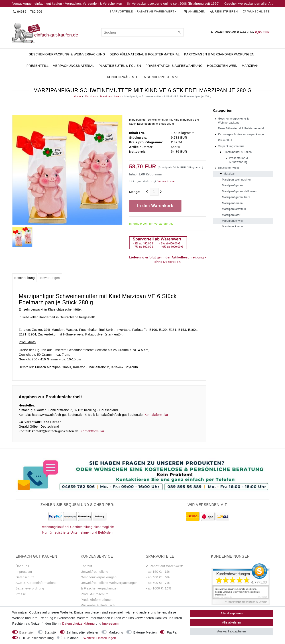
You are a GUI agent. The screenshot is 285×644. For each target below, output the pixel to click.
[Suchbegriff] (142, 32)
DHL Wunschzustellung (37, 638)
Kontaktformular (156, 415)
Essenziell (27, 632)
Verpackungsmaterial (74, 66)
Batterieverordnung (30, 588)
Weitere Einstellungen (100, 638)
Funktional (72, 638)
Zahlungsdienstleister (82, 632)
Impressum (24, 572)
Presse (21, 594)
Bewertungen (50, 278)
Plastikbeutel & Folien (120, 66)
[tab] (24, 278)
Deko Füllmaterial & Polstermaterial (145, 54)
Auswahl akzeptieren (231, 631)
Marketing (116, 632)
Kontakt (87, 566)
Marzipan (250, 66)
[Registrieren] (224, 12)
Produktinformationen (97, 600)
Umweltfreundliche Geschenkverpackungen (99, 574)
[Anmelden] (194, 12)
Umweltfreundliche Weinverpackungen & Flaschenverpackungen (109, 586)
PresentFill (38, 66)
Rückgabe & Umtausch (98, 605)
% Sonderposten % (161, 77)
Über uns (22, 566)
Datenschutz (25, 577)
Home (77, 96)
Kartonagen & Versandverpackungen (219, 54)
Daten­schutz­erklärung (78, 624)
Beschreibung (24, 278)
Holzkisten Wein (222, 66)
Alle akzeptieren (232, 613)
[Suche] (179, 33)
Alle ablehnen (232, 622)
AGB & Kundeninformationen (37, 583)
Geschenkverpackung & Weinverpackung (67, 54)
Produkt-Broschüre (95, 594)
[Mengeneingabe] (154, 192)
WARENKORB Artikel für (240, 32)
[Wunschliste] (255, 12)
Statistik (51, 632)
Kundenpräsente (123, 77)
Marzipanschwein (110, 96)
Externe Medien (145, 632)
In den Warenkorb (155, 206)
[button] (143, 12)
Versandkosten (166, 181)
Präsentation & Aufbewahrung (174, 66)
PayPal (172, 632)
